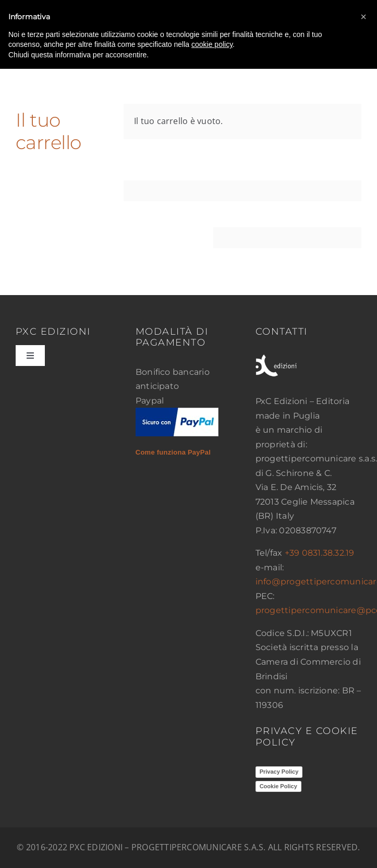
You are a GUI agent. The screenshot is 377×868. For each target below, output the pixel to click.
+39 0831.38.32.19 (320, 553)
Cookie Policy (278, 786)
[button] (363, 17)
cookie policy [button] (212, 44)
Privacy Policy (279, 772)
